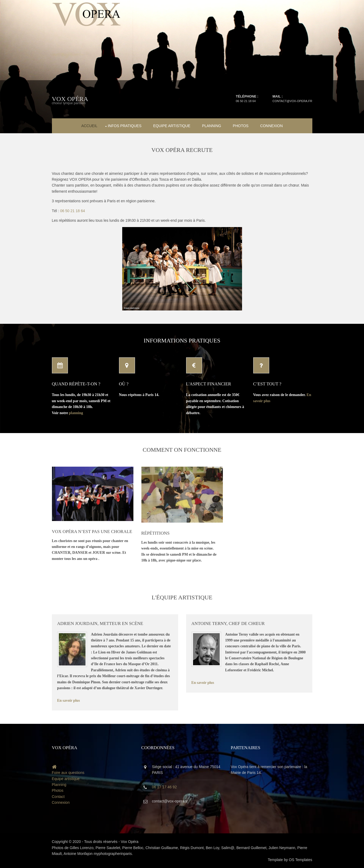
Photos (241, 126)
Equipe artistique (172, 126)
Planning (212, 126)
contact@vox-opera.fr (292, 101)
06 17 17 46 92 (164, 787)
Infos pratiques (125, 126)
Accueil (89, 126)
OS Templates (301, 860)
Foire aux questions (68, 773)
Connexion (271, 126)
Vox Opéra (70, 99)
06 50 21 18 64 (246, 101)
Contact (58, 797)
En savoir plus (69, 701)
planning (76, 413)
